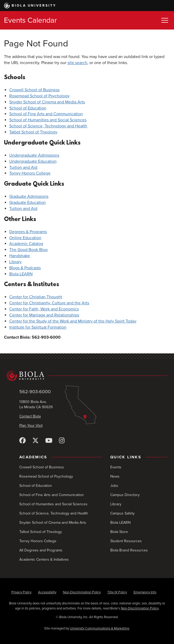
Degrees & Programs (28, 232)
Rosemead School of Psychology (39, 96)
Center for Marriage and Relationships (44, 315)
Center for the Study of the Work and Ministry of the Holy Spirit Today (73, 321)
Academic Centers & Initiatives (44, 559)
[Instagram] (62, 441)
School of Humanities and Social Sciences (48, 120)
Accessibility (47, 592)
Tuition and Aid (23, 167)
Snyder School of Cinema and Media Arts (47, 102)
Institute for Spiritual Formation (38, 327)
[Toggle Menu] (165, 20)
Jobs (114, 486)
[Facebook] (22, 441)
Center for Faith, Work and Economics (44, 309)
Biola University (30, 6)
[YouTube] (49, 441)
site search (77, 63)
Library (15, 262)
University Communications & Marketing (99, 628)
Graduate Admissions (29, 196)
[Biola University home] (87, 376)
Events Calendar (30, 20)
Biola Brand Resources (129, 550)
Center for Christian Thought (36, 297)
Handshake (20, 256)
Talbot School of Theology (33, 132)
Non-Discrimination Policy (82, 592)
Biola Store (119, 532)
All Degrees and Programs (41, 550)
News (115, 476)
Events (116, 467)
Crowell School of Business (34, 90)
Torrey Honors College (30, 173)
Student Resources (126, 541)
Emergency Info (145, 592)
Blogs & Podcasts (25, 268)
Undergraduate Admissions (34, 155)
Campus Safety (122, 513)
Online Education (25, 238)
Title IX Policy (117, 592)
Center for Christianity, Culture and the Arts (49, 303)
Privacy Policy (21, 592)
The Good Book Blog (28, 250)
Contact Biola (30, 416)
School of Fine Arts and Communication (46, 114)
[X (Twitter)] (35, 441)
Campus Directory (125, 495)
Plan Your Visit (31, 426)
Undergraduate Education (33, 161)
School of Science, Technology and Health (48, 126)
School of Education (28, 108)
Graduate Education (28, 203)
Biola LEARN (21, 274)
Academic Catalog (26, 244)
